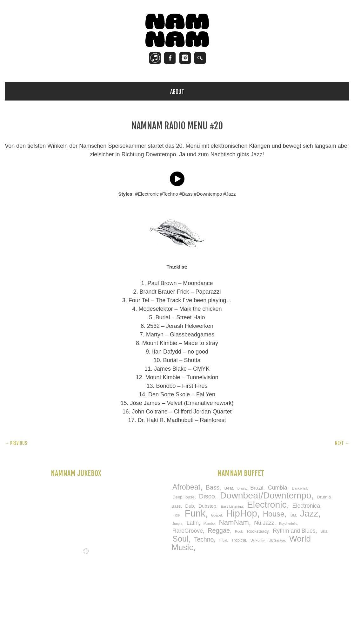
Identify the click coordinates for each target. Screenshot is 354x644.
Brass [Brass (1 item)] (242, 488)
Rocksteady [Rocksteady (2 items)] (257, 531)
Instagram (185, 58)
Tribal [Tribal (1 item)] (223, 540)
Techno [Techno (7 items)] (204, 539)
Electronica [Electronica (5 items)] (306, 506)
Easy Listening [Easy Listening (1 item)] (232, 506)
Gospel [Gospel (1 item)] (217, 515)
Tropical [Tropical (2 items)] (239, 540)
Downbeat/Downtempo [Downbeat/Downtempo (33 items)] (266, 495)
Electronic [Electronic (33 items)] (267, 504)
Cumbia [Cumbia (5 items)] (278, 488)
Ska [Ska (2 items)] (324, 531)
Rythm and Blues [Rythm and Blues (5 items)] (294, 531)
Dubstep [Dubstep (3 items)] (207, 506)
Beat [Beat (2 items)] (229, 488)
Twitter (155, 58)
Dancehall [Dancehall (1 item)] (300, 488)
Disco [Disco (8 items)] (207, 496)
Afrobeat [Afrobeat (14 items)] (186, 487)
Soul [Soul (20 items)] (180, 539)
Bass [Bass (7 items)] (213, 487)
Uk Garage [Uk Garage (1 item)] (277, 540)
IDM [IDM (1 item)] (293, 515)
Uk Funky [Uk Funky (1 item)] (257, 540)
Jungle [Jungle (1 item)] (177, 524)
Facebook (170, 58)
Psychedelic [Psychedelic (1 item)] (288, 524)
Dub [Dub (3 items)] (190, 506)
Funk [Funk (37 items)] (195, 513)
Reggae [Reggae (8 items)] (219, 530)
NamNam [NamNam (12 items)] (234, 522)
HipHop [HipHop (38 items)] (242, 513)
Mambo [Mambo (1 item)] (209, 524)
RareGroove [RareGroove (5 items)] (188, 531)
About (177, 92)
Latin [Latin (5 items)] (192, 523)
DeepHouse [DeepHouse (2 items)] (184, 497)
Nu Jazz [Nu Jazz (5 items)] (264, 523)
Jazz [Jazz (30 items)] (309, 514)
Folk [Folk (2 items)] (176, 515)
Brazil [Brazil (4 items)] (257, 488)
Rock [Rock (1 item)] (239, 531)
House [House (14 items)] (274, 514)
